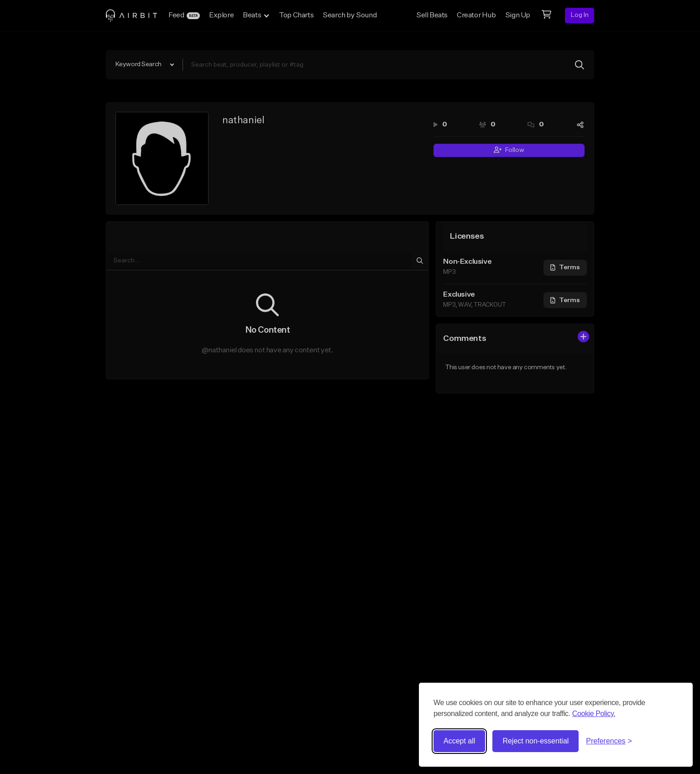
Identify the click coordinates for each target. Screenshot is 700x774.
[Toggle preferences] (609, 741)
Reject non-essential (535, 741)
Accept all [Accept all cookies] (459, 741)
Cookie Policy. (594, 714)
